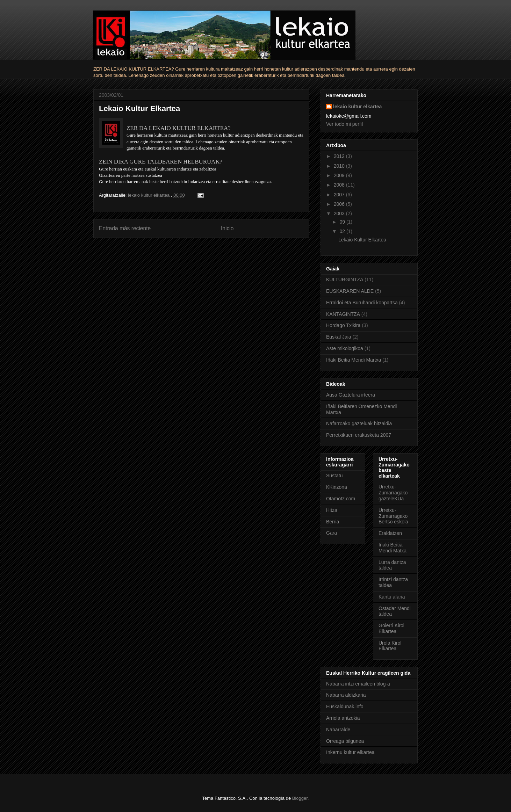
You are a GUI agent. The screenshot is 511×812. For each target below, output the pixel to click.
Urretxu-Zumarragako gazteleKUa (393, 493)
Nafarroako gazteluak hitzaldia (359, 423)
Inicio (227, 228)
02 (343, 231)
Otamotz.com (341, 499)
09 (343, 222)
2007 (340, 195)
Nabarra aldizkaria (346, 695)
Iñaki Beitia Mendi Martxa (354, 360)
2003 (340, 213)
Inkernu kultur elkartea (350, 752)
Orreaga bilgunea (345, 741)
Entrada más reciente (125, 228)
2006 (340, 204)
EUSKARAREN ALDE (350, 291)
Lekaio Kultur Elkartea (362, 240)
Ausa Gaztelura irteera (351, 395)
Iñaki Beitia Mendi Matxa (393, 548)
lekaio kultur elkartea (357, 107)
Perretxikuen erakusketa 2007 (359, 435)
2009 (340, 175)
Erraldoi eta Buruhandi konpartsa (362, 303)
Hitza (332, 510)
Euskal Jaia (339, 337)
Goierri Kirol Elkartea (391, 628)
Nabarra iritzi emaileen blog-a (358, 684)
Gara (332, 533)
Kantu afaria (392, 597)
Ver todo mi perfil (344, 124)
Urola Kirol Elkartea (390, 646)
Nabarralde (338, 730)
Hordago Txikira (343, 325)
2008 (340, 185)
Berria (333, 522)
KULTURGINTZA (345, 280)
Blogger (300, 798)
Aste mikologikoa (345, 348)
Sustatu (334, 476)
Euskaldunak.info (345, 706)
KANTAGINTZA (343, 314)
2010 (340, 166)
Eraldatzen (390, 533)
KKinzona (337, 487)
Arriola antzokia (343, 718)
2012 (340, 156)
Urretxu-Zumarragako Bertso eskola (393, 516)
